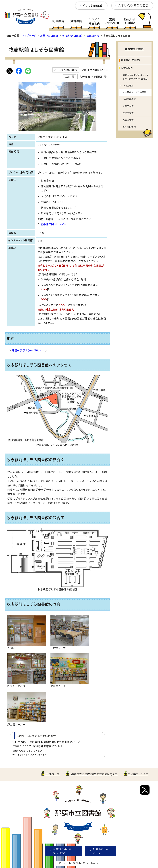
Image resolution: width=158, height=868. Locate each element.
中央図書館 (128, 85)
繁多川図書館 (129, 126)
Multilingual (92, 6)
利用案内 (58, 21)
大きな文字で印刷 (91, 77)
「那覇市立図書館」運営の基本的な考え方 (94, 774)
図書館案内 (93, 36)
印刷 (67, 77)
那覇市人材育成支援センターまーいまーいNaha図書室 (137, 76)
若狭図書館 (128, 113)
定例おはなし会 (112, 21)
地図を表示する (29, 350)
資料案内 (76, 21)
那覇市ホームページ (101, 851)
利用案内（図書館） (72, 36)
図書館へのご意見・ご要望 (62, 851)
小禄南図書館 (129, 99)
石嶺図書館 (128, 120)
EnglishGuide (130, 21)
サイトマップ (52, 774)
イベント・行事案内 (94, 21)
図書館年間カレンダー (53, 224)
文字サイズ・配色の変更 (133, 6)
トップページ (29, 36)
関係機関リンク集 (138, 774)
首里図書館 (128, 106)
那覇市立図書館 (49, 36)
